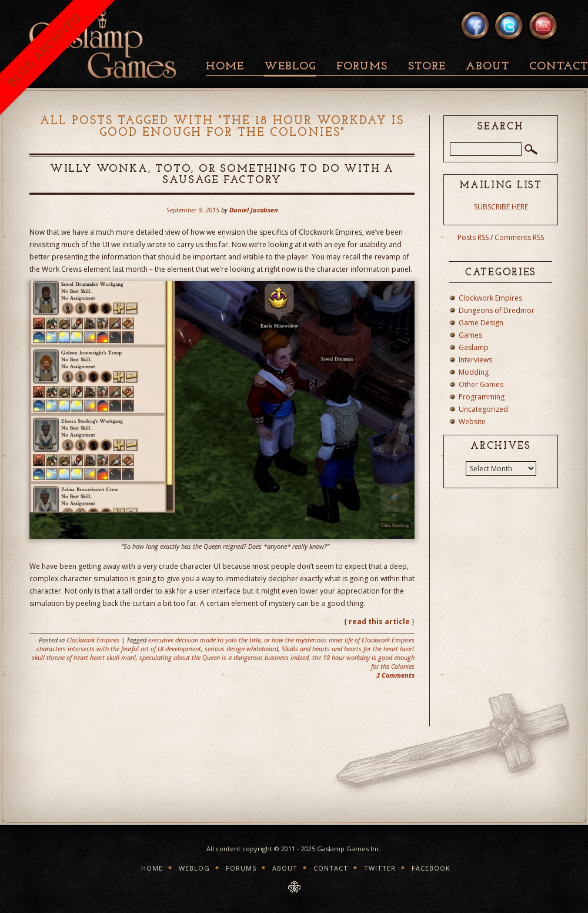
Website (472, 421)
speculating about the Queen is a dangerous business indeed (224, 657)
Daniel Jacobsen (254, 210)
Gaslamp (474, 347)
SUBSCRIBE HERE (501, 207)
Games (470, 335)
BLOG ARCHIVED (44, 50)
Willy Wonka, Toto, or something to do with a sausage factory (222, 175)
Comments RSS (519, 237)
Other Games (481, 384)
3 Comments (395, 675)
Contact (331, 868)
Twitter (380, 868)
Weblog (290, 67)
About (487, 67)
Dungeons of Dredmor (497, 310)
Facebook (431, 868)
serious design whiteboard (241, 649)
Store (427, 67)
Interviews (475, 360)
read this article (379, 622)
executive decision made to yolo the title (204, 640)
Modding (474, 372)
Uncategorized (483, 409)
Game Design (481, 323)
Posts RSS (473, 237)
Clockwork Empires (93, 640)
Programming (482, 397)
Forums (362, 67)
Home (225, 67)
